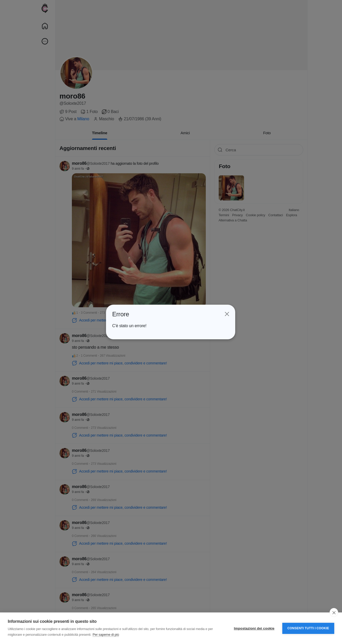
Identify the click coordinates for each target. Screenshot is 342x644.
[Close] (226, 314)
